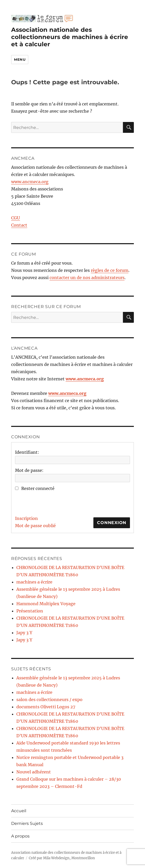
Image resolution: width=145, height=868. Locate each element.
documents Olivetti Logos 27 (46, 707)
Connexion (112, 523)
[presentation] (54, 502)
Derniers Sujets (27, 823)
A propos (20, 836)
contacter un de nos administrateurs (87, 278)
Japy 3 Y (24, 633)
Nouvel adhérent (34, 772)
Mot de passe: (29, 470)
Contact (19, 225)
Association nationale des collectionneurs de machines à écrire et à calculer (70, 37)
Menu (20, 59)
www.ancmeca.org (30, 182)
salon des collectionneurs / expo (49, 700)
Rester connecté (38, 488)
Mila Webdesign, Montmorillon (69, 858)
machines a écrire (34, 582)
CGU (16, 218)
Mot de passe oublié (35, 526)
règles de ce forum (110, 270)
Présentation (30, 611)
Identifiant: (27, 452)
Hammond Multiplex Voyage (46, 604)
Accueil (19, 811)
